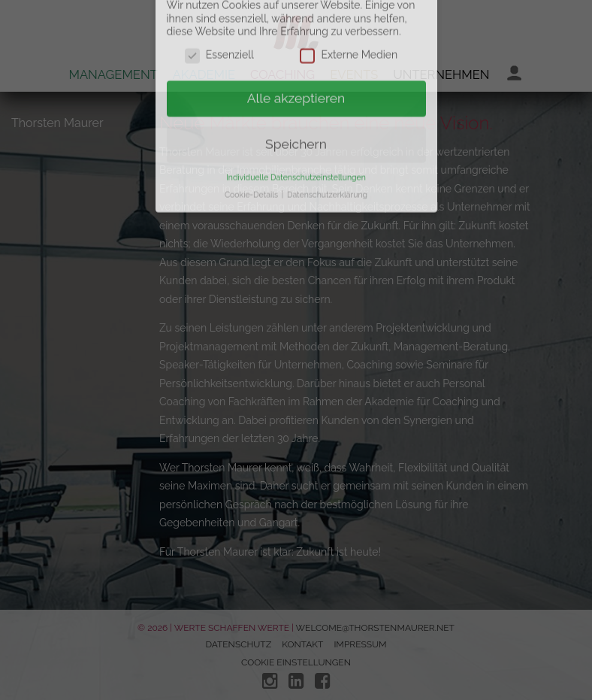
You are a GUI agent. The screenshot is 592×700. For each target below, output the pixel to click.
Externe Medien (349, 26)
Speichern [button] (296, 115)
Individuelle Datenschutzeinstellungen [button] (296, 148)
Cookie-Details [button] (252, 165)
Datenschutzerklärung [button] (327, 165)
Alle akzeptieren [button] (296, 69)
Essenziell (219, 26)
